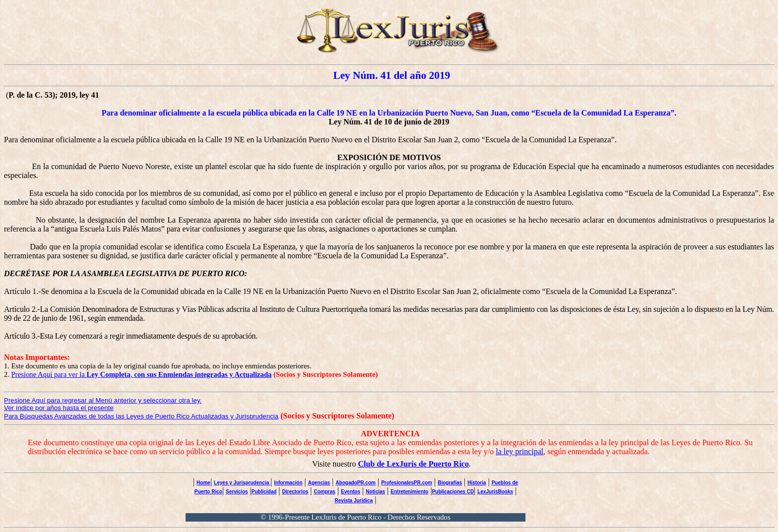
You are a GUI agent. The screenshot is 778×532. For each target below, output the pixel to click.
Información (288, 483)
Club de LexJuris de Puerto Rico (413, 464)
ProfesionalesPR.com (407, 483)
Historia (477, 483)
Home (203, 483)
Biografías (450, 483)
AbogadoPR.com (356, 483)
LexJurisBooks (495, 492)
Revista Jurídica (354, 501)
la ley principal (519, 451)
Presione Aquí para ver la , (142, 374)
